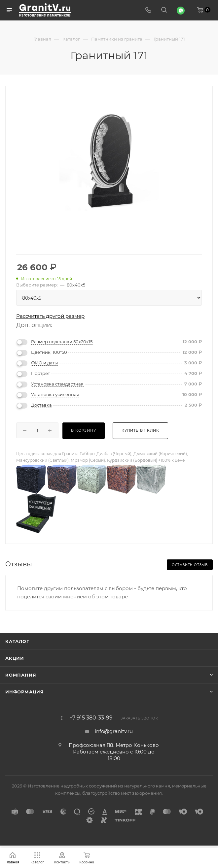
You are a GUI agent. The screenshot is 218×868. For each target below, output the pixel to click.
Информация (25, 692)
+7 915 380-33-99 (91, 718)
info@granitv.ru (114, 731)
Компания (21, 675)
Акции (15, 658)
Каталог (17, 641)
